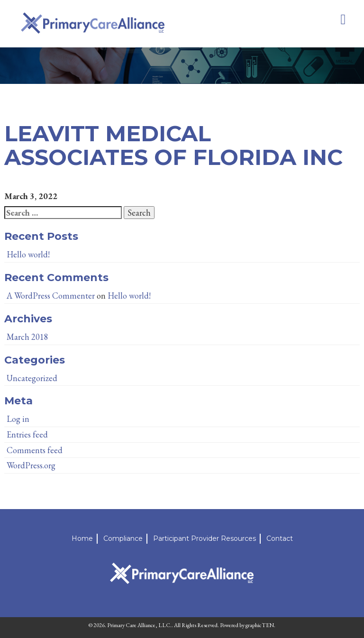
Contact (280, 538)
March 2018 (27, 337)
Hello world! (28, 254)
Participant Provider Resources (205, 538)
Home (82, 538)
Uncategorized (32, 378)
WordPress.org (31, 465)
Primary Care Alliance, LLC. (139, 625)
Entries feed (27, 434)
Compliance (123, 538)
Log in (18, 419)
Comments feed (35, 450)
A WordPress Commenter (51, 296)
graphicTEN (260, 625)
